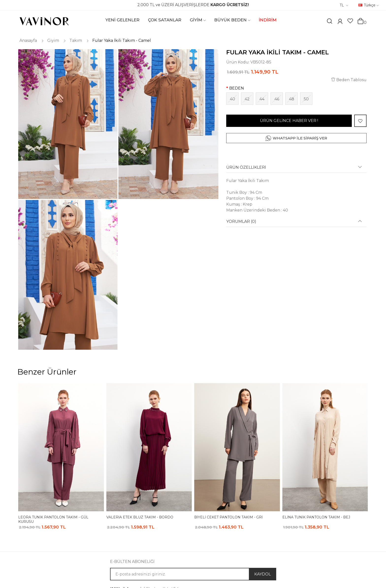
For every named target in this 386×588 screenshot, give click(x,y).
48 (292, 99)
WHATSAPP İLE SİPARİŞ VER (300, 138)
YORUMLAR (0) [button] (241, 222)
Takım (76, 40)
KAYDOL (263, 574)
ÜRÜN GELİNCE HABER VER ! (289, 121)
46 (277, 99)
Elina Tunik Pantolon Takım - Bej (316, 517)
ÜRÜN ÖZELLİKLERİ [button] (246, 167)
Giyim (53, 40)
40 (233, 99)
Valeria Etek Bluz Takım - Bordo (140, 517)
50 (306, 99)
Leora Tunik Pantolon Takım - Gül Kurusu (53, 519)
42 (247, 99)
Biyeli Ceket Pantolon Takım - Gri (228, 517)
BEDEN (237, 88)
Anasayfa (28, 40)
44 (262, 99)
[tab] (296, 169)
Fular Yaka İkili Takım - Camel (122, 40)
